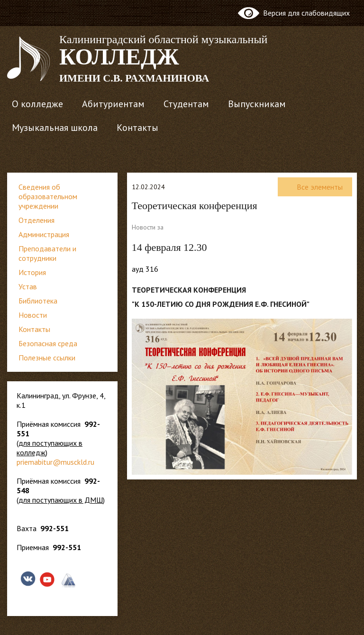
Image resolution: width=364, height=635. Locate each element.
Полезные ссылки (47, 358)
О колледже (37, 104)
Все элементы (315, 187)
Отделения (36, 220)
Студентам (186, 104)
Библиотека (38, 301)
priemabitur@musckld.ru (55, 462)
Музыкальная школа (55, 128)
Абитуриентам (113, 104)
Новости (33, 315)
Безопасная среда (48, 343)
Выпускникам (257, 104)
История (32, 272)
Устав (28, 286)
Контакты (137, 128)
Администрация (44, 234)
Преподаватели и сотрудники (47, 253)
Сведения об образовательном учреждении (48, 196)
